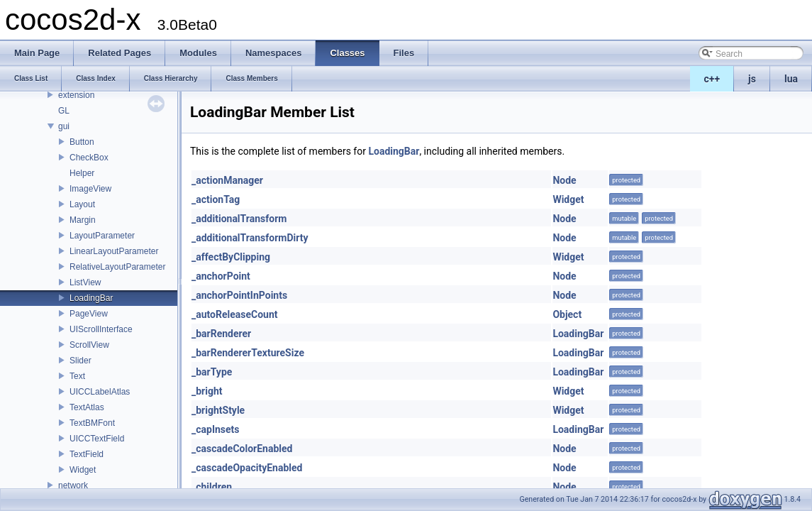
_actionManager (227, 180)
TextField (87, 454)
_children (212, 487)
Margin (83, 220)
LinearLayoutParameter (114, 251)
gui (64, 126)
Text (77, 376)
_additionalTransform (239, 219)
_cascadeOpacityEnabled (247, 468)
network (73, 485)
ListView (85, 282)
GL (64, 111)
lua (791, 79)
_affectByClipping (231, 257)
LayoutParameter (102, 236)
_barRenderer (221, 334)
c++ (712, 79)
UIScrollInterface (101, 329)
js (752, 79)
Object (567, 314)
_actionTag (216, 199)
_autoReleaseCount (235, 314)
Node (564, 180)
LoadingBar (91, 298)
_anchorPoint (221, 276)
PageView (89, 314)
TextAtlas (87, 407)
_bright (207, 391)
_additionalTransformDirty (250, 238)
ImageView (90, 189)
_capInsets (216, 429)
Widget (83, 470)
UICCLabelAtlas (100, 392)
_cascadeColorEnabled (242, 449)
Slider (80, 361)
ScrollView (89, 345)
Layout (82, 204)
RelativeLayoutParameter (117, 267)
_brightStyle (218, 410)
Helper (82, 173)
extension (76, 95)
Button (82, 142)
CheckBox (89, 158)
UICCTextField (97, 439)
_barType (212, 372)
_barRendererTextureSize (248, 353)
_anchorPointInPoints (239, 295)
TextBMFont (92, 423)
